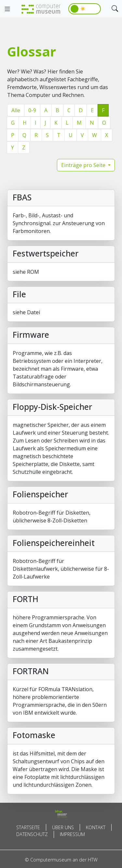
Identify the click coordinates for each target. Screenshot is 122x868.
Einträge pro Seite (84, 165)
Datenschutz (32, 834)
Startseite (28, 827)
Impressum (72, 834)
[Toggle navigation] (7, 9)
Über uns (63, 827)
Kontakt (96, 827)
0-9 (32, 110)
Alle (16, 110)
